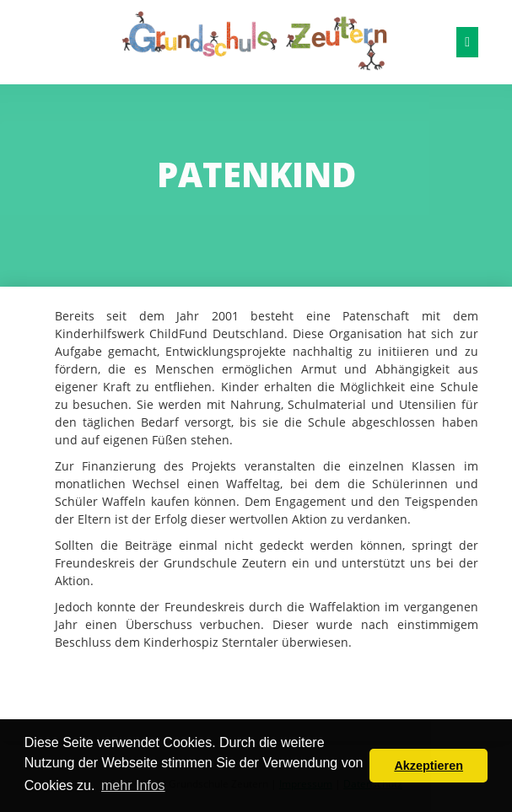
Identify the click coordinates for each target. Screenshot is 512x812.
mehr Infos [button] (133, 785)
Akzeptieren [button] (428, 766)
